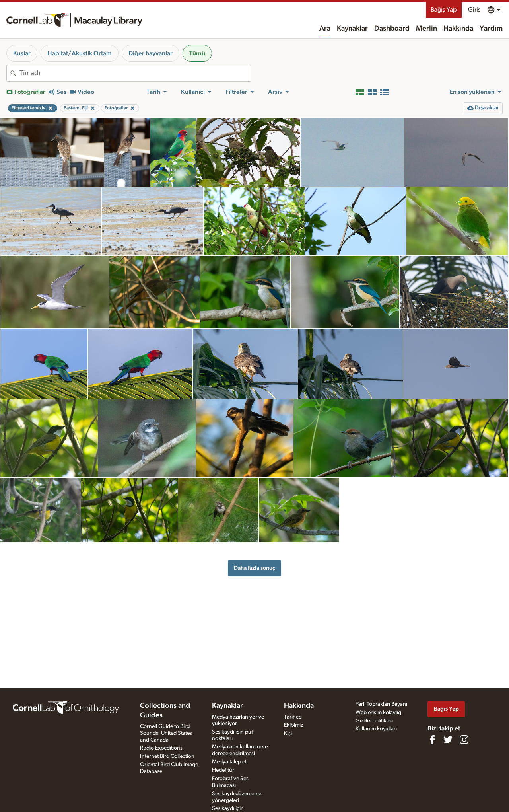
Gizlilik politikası (374, 721)
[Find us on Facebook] (432, 740)
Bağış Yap (444, 10)
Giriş (474, 10)
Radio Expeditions (161, 748)
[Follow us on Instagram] (464, 740)
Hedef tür (223, 770)
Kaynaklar (352, 29)
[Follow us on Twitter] (448, 740)
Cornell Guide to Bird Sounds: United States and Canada (166, 733)
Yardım (491, 29)
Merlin (426, 29)
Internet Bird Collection (167, 756)
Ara (325, 29)
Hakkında (458, 29)
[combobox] (135, 73)
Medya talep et (229, 762)
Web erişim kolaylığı (379, 713)
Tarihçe (293, 717)
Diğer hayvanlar (151, 53)
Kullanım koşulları (376, 729)
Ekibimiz (293, 725)
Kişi (288, 734)
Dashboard (392, 29)
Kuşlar (22, 53)
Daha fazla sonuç (254, 568)
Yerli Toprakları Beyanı (381, 704)
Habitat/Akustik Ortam (80, 53)
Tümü (197, 53)
